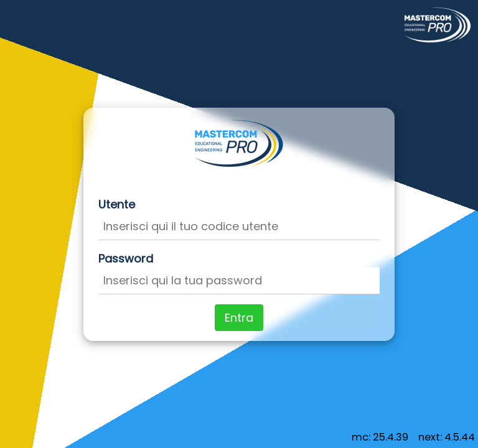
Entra (239, 318)
